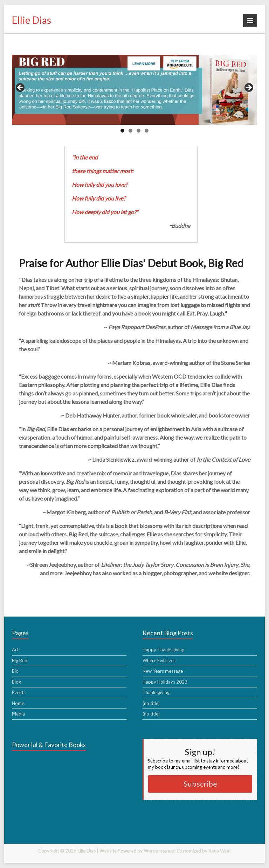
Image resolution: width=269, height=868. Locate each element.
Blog (16, 682)
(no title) (151, 703)
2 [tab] (130, 131)
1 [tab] (122, 131)
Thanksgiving (156, 692)
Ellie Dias (32, 20)
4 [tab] (147, 131)
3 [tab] (139, 131)
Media (18, 714)
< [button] (21, 88)
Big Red (20, 660)
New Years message (163, 671)
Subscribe (200, 784)
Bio (15, 671)
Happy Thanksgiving (163, 650)
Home (18, 703)
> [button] (248, 88)
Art (15, 650)
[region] (134, 90)
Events (19, 692)
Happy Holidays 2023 (165, 682)
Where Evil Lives (159, 660)
